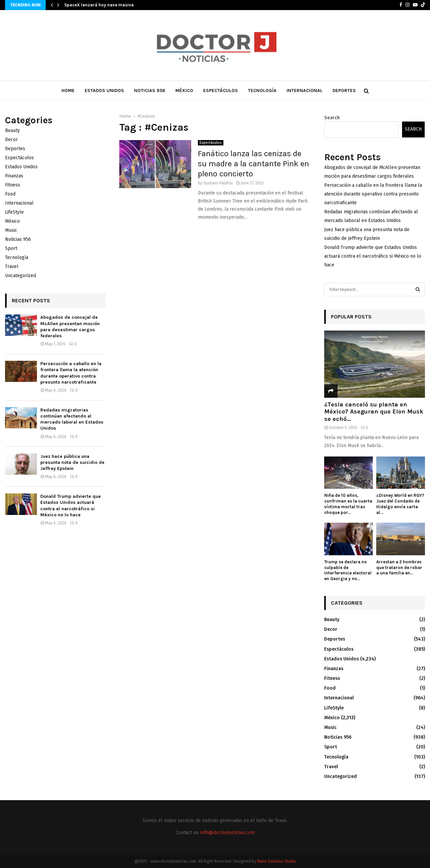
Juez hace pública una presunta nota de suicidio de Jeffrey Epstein (72, 462)
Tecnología (262, 91)
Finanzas (14, 176)
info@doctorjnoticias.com (228, 833)
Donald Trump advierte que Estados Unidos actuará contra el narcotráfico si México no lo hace (71, 506)
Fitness (13, 185)
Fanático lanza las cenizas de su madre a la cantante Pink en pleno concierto (253, 164)
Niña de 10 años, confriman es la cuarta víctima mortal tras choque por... (348, 504)
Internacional (305, 91)
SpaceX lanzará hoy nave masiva (99, 5)
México (184, 91)
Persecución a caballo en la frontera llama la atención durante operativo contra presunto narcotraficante (71, 373)
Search (332, 118)
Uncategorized (20, 276)
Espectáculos (221, 91)
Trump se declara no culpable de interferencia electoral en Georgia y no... (348, 570)
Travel (12, 267)
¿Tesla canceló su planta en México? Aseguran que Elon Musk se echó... (374, 412)
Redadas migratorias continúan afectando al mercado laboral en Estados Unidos (72, 419)
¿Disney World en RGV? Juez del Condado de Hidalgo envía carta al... (400, 504)
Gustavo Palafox (218, 183)
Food (10, 194)
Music (11, 230)
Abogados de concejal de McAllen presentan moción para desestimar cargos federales (70, 327)
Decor (11, 140)
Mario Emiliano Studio (276, 861)
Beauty (12, 131)
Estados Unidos (104, 91)
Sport (11, 248)
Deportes (344, 91)
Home (68, 91)
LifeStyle (14, 212)
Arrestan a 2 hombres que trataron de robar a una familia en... (399, 568)
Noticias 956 (150, 91)
